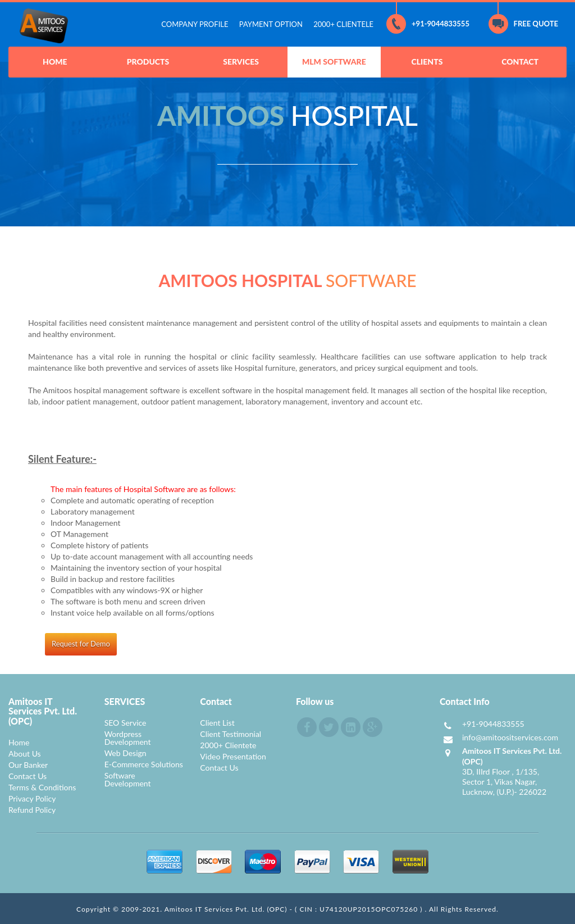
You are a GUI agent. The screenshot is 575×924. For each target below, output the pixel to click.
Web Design (126, 753)
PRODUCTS (148, 62)
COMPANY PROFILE (195, 24)
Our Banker (28, 765)
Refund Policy (32, 810)
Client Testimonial (231, 734)
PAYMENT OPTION (271, 24)
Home (19, 742)
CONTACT (520, 62)
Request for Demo (81, 644)
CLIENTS (427, 62)
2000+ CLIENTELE (343, 24)
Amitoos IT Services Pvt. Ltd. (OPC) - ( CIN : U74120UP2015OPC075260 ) (295, 909)
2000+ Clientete (228, 745)
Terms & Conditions (42, 787)
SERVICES (241, 62)
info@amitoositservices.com (510, 737)
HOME (55, 62)
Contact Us (28, 776)
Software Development (128, 779)
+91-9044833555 (428, 24)
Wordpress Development (128, 738)
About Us (25, 754)
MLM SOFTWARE (334, 62)
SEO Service (126, 723)
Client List (217, 723)
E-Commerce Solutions (144, 764)
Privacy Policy (32, 798)
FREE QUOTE (523, 24)
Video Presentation (233, 756)
